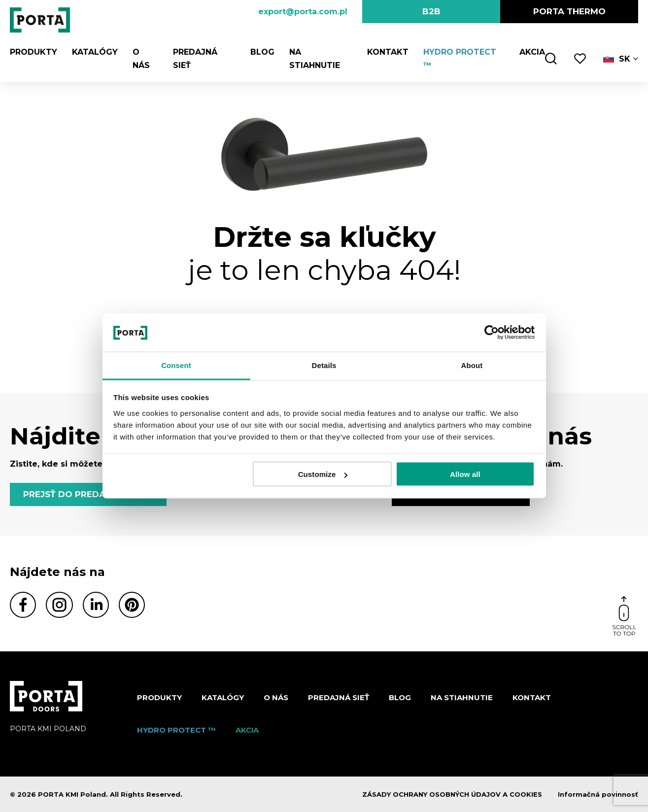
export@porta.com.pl (303, 12)
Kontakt (388, 52)
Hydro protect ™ (176, 730)
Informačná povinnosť (598, 794)
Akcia (532, 52)
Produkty (34, 52)
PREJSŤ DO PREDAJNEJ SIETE (88, 494)
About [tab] (472, 365)
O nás (276, 697)
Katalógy (95, 52)
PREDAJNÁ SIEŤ (339, 697)
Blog (262, 52)
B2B (431, 11)
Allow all (465, 474)
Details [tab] (324, 365)
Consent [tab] (176, 365)
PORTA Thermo (569, 11)
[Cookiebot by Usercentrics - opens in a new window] (492, 333)
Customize (323, 474)
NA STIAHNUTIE (462, 697)
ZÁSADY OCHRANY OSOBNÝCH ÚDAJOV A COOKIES (452, 794)
